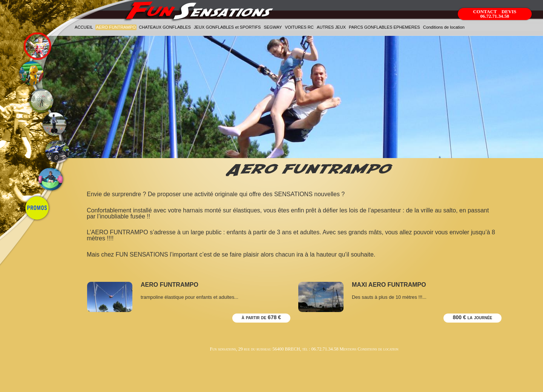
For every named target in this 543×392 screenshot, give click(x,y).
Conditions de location (444, 27)
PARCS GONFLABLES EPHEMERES (384, 27)
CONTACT (485, 12)
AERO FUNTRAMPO (116, 27)
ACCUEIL (84, 27)
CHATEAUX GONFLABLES (165, 27)
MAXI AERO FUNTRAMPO (389, 285)
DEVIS (509, 12)
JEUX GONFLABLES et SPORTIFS (227, 27)
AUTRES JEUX (331, 27)
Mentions (348, 349)
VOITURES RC (299, 27)
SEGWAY (273, 27)
